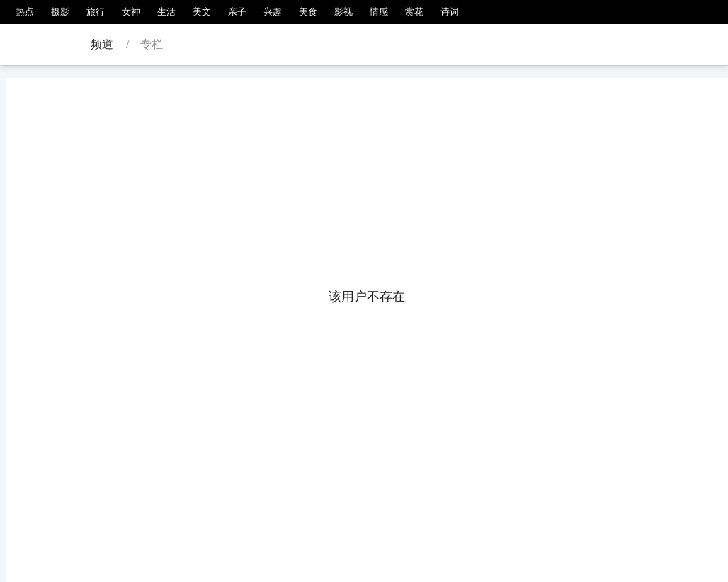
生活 (166, 12)
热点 (25, 12)
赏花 (414, 12)
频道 (102, 44)
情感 (379, 12)
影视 (343, 12)
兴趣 (273, 12)
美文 (202, 12)
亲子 (237, 12)
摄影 (60, 12)
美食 (308, 12)
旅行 (96, 12)
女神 (131, 12)
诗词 (450, 12)
